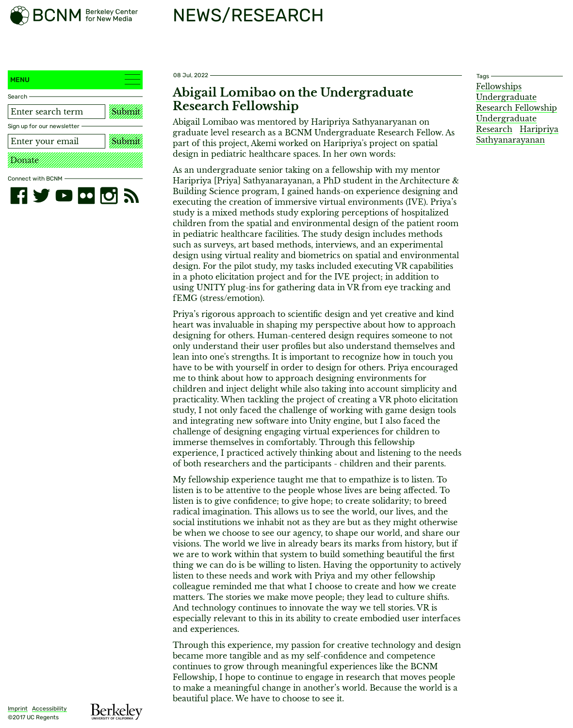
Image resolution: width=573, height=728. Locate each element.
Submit (126, 112)
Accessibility (49, 709)
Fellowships (499, 86)
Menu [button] (75, 79)
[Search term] (57, 112)
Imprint (18, 709)
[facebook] (19, 196)
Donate (25, 160)
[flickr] (86, 196)
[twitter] (41, 196)
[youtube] (64, 196)
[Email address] (57, 141)
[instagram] (109, 196)
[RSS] (131, 196)
